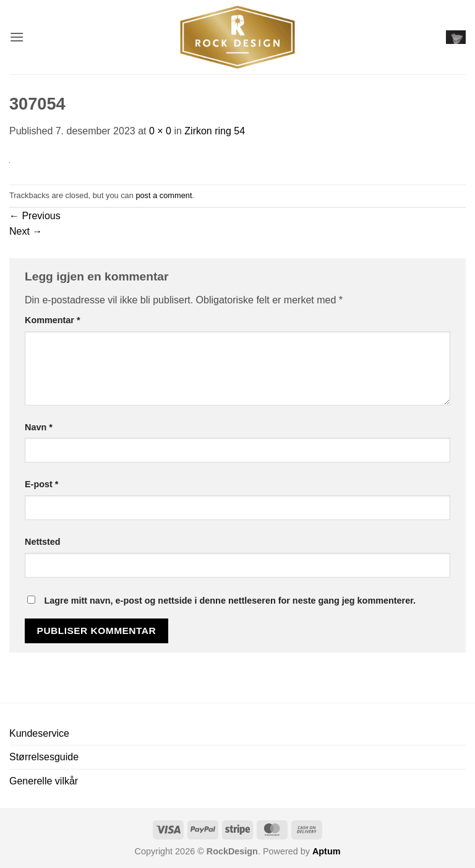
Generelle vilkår (44, 781)
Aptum (327, 851)
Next (26, 231)
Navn (39, 427)
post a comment (164, 195)
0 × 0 (160, 131)
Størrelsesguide (44, 757)
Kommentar (53, 320)
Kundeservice (39, 733)
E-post (41, 484)
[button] (17, 37)
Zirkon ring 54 (215, 131)
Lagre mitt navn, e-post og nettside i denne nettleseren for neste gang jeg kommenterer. (230, 601)
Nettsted (43, 542)
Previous (35, 216)
